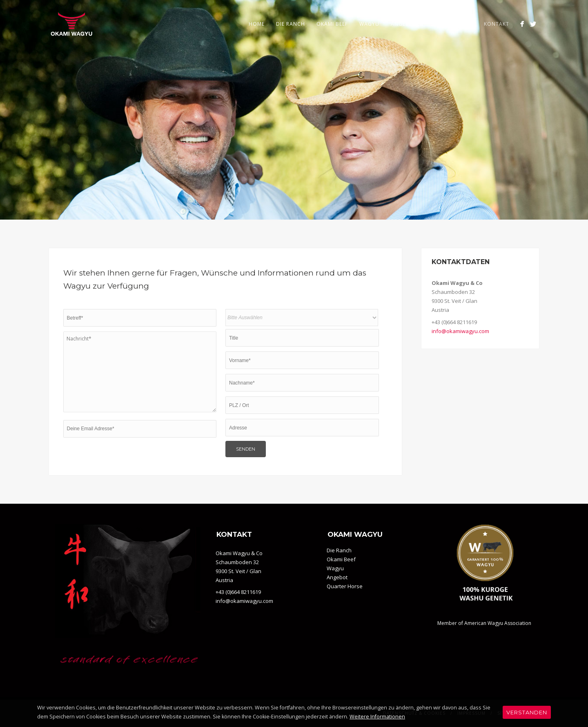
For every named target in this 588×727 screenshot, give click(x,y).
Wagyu (369, 24)
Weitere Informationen (377, 717)
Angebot (404, 24)
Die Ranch (291, 24)
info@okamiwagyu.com (460, 331)
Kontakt (497, 24)
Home (257, 24)
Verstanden (527, 712)
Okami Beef (332, 24)
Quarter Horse (450, 24)
